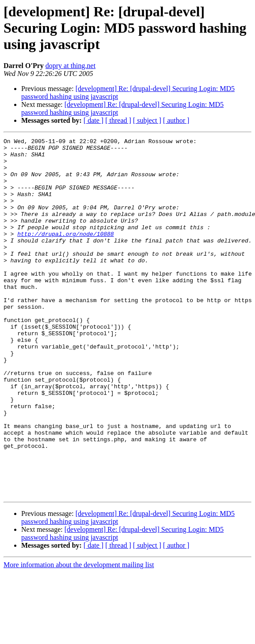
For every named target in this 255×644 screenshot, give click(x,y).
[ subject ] (147, 120)
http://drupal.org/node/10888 (65, 254)
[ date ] (93, 120)
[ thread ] (118, 120)
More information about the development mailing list (79, 636)
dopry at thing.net (70, 66)
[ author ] (176, 120)
